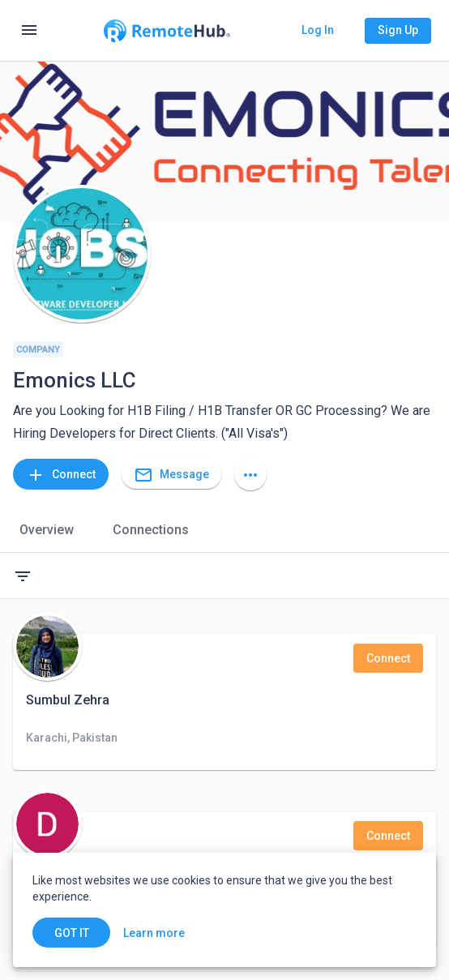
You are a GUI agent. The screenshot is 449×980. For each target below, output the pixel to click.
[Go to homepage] (167, 31)
